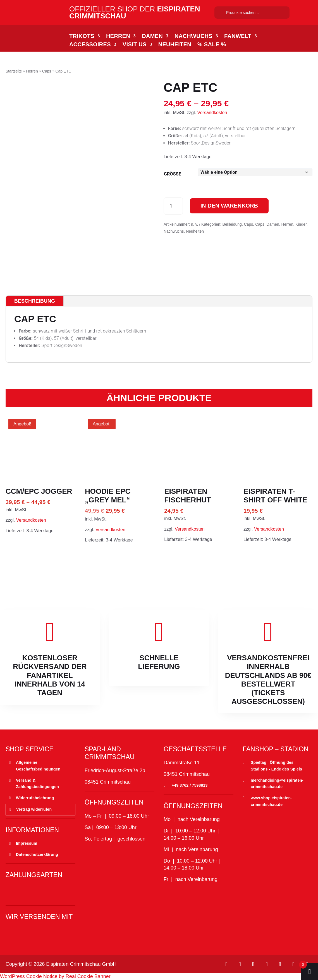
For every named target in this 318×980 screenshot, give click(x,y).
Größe (173, 174)
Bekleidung (232, 224)
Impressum (27, 843)
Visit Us (135, 45)
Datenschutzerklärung (37, 854)
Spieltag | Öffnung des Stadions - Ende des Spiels (276, 766)
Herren (118, 37)
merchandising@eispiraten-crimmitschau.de (277, 784)
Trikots (82, 37)
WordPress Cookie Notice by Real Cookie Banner (55, 976)
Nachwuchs (193, 37)
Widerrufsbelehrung (35, 798)
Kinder (301, 224)
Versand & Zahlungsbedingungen (37, 784)
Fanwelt (238, 37)
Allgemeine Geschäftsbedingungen (38, 766)
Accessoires (90, 45)
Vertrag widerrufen (34, 809)
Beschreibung (35, 301)
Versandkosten (212, 112)
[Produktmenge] (173, 206)
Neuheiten (175, 45)
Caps (47, 71)
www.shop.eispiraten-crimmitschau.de (271, 801)
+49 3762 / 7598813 (190, 785)
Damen (152, 37)
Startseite (14, 71)
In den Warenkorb (230, 206)
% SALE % (212, 45)
